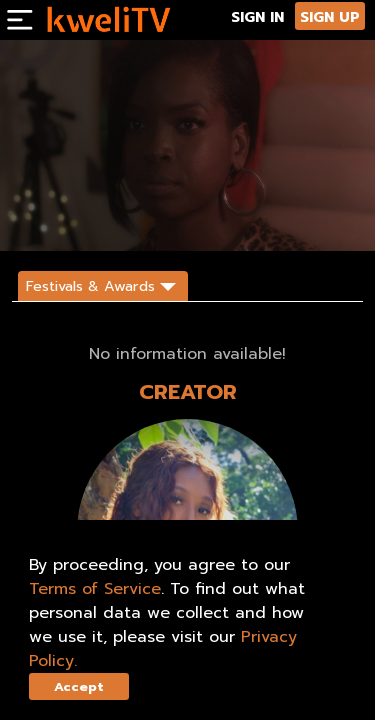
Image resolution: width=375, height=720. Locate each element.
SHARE (205, 218)
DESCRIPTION (274, 218)
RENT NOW (144, 218)
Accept (79, 686)
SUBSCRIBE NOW (57, 218)
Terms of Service (95, 589)
